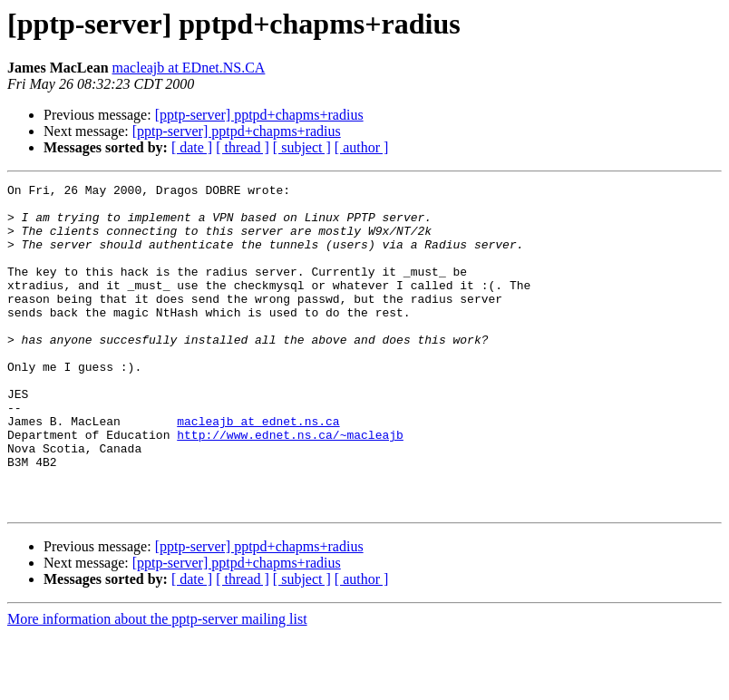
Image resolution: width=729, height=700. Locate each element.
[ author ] (362, 147)
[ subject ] (302, 147)
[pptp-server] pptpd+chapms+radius (259, 115)
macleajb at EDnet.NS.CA (189, 68)
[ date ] (192, 147)
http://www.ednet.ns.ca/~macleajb (290, 486)
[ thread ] (243, 147)
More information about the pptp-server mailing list (157, 684)
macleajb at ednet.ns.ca (258, 470)
